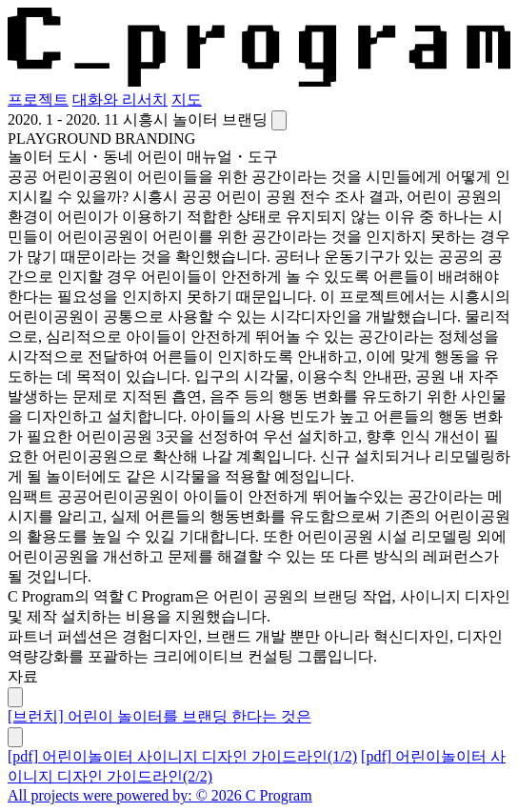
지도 (187, 99)
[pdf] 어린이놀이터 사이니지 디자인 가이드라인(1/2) (182, 756)
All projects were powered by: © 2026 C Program (160, 795)
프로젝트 (38, 99)
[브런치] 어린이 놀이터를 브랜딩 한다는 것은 (159, 716)
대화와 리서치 (120, 99)
